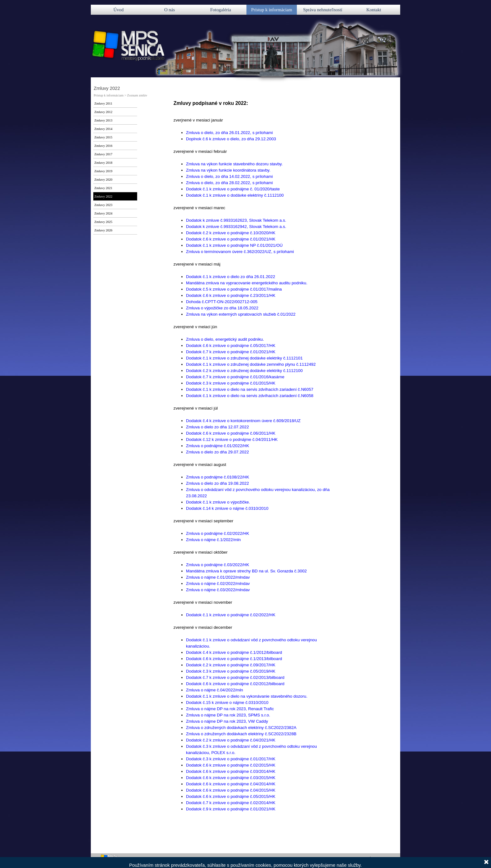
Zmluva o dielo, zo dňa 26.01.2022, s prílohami (229, 133)
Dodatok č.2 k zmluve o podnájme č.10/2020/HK (231, 233)
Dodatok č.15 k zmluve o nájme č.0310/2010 (227, 703)
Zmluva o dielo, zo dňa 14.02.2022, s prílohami (229, 176)
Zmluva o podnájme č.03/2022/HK (218, 565)
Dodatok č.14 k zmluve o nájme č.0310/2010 (227, 508)
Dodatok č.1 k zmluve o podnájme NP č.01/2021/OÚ (234, 245)
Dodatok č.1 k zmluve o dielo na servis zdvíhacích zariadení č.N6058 (250, 396)
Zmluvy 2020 (103, 180)
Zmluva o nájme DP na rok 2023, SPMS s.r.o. (228, 715)
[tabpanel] (253, 480)
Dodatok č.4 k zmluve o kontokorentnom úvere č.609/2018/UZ (243, 421)
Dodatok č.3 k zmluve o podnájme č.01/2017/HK (231, 759)
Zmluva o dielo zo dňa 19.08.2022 (217, 483)
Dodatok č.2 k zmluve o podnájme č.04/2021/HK (231, 740)
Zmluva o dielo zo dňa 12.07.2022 (217, 427)
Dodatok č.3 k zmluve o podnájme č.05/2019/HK (231, 671)
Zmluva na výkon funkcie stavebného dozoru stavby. (234, 164)
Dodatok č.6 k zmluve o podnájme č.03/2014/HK (231, 771)
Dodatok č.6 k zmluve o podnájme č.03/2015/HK (231, 778)
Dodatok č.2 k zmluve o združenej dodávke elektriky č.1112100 (244, 371)
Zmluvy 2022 (103, 196)
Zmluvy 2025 (103, 222)
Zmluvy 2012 (103, 112)
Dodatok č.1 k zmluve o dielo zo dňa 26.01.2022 (231, 277)
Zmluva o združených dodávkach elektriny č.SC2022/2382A (241, 728)
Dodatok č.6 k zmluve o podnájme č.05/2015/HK (231, 796)
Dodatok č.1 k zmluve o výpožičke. (218, 502)
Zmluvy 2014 (103, 129)
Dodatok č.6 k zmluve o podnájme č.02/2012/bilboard (235, 684)
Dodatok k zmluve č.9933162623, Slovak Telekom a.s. (236, 220)
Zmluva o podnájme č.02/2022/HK (218, 533)
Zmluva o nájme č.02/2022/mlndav (218, 584)
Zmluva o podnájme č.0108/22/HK (218, 477)
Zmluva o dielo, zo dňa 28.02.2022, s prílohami (229, 183)
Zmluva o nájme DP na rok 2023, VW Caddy (227, 721)
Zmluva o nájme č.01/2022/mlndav (218, 577)
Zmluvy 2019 (103, 171)
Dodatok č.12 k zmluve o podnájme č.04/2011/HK (232, 439)
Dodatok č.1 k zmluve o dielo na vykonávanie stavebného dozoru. (247, 696)
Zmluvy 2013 (103, 120)
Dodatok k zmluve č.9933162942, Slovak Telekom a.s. (236, 227)
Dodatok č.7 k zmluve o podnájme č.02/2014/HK (231, 803)
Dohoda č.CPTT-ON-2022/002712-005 (222, 302)
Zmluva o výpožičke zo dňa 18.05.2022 (222, 308)
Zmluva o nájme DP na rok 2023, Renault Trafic (230, 709)
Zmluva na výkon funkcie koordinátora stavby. (228, 170)
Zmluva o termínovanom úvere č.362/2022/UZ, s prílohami (240, 252)
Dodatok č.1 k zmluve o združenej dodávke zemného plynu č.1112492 (251, 364)
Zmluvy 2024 (103, 213)
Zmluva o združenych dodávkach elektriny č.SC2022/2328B (241, 734)
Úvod (119, 10)
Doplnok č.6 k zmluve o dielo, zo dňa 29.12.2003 (231, 139)
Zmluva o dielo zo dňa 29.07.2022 (217, 452)
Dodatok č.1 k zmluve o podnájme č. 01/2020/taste (233, 189)
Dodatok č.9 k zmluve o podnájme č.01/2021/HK (231, 809)
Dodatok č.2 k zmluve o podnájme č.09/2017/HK (231, 665)
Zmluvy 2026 (103, 230)
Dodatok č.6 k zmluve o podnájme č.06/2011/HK (231, 433)
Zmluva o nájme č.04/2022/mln (214, 690)
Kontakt (374, 10)
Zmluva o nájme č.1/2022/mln (213, 540)
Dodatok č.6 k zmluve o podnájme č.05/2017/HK (231, 346)
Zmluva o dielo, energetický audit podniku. (225, 339)
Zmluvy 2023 (103, 205)
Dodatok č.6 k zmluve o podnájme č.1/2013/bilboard (234, 659)
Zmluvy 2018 (103, 163)
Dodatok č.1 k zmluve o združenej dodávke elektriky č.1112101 (244, 358)
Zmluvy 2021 (103, 188)
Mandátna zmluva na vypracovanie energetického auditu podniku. (247, 283)
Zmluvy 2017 (103, 154)
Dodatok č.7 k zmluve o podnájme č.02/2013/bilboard (235, 677)
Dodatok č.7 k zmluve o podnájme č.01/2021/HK (231, 352)
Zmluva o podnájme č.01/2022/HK (218, 446)
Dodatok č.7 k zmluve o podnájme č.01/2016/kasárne (235, 377)
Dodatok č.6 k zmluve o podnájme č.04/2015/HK (231, 790)
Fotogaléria (221, 10)
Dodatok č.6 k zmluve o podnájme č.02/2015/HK (231, 765)
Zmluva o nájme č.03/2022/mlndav (218, 590)
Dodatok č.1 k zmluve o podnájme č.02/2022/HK (231, 615)
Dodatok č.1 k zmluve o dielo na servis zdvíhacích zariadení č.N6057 (250, 389)
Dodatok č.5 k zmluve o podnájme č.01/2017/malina (234, 289)
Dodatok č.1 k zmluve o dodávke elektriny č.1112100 (235, 195)
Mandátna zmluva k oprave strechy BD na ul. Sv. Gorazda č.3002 (246, 571)
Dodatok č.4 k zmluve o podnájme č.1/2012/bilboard (234, 652)
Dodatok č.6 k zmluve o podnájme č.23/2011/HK (231, 295)
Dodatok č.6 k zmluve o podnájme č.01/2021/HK (231, 239)
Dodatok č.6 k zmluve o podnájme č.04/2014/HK (231, 784)
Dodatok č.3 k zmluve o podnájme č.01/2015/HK (231, 383)
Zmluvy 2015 (103, 137)
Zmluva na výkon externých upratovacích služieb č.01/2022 (241, 314)
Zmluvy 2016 (103, 146)
